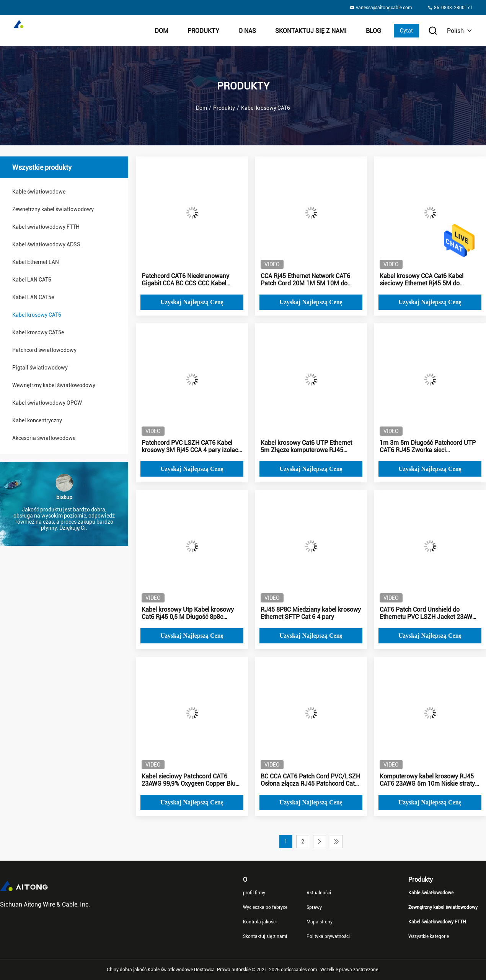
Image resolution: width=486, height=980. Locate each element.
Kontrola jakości (260, 922)
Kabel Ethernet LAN (36, 262)
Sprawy (314, 907)
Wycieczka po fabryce (265, 907)
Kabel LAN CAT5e (33, 297)
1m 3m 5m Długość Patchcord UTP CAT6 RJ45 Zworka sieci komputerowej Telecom (428, 446)
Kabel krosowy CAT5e (38, 332)
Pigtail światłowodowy (40, 368)
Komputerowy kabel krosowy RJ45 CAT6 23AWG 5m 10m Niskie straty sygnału (427, 780)
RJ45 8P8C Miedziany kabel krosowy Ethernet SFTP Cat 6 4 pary (311, 613)
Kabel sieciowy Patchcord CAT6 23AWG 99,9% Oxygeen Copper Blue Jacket (190, 780)
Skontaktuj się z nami (311, 31)
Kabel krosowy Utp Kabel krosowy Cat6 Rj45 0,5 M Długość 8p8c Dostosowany (188, 613)
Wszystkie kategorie (429, 936)
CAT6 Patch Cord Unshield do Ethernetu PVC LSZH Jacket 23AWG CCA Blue (428, 613)
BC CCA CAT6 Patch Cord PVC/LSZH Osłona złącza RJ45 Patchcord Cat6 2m (310, 780)
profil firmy (254, 893)
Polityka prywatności (328, 936)
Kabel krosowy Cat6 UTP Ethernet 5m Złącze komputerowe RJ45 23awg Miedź (306, 446)
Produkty (203, 31)
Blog (373, 31)
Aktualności (319, 893)
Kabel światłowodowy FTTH (46, 227)
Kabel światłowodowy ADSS (46, 244)
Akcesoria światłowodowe (44, 438)
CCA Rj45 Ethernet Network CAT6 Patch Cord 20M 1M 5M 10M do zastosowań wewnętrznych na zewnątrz (305, 280)
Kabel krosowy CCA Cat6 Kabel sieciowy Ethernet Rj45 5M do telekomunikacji (422, 280)
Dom (161, 31)
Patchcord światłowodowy (44, 350)
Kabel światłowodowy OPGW (47, 403)
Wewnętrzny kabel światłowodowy (54, 385)
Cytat (406, 31)
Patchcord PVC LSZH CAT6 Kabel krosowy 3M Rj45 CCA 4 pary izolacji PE (191, 446)
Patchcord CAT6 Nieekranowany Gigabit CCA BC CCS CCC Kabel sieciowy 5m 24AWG (185, 280)
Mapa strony (320, 922)
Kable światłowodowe (39, 192)
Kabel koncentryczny (37, 420)
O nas (247, 31)
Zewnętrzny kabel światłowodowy (53, 209)
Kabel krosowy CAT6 (37, 315)
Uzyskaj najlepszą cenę (192, 302)
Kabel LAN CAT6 (32, 280)
